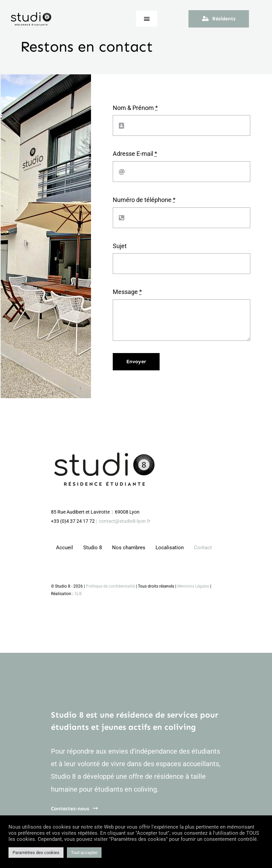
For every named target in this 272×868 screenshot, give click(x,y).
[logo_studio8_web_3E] (105, 455)
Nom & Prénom (135, 108)
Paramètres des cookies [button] (36, 853)
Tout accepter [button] (84, 853)
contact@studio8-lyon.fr (125, 521)
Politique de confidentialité (110, 586)
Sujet (120, 246)
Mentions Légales (193, 586)
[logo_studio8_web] (31, 14)
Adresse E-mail (135, 154)
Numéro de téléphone (144, 200)
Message (127, 292)
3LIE (78, 594)
